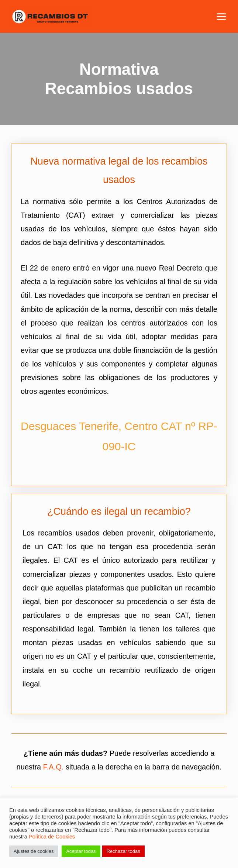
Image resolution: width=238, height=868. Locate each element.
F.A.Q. (54, 767)
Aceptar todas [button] (81, 851)
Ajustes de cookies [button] (34, 851)
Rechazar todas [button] (123, 851)
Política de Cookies (52, 837)
